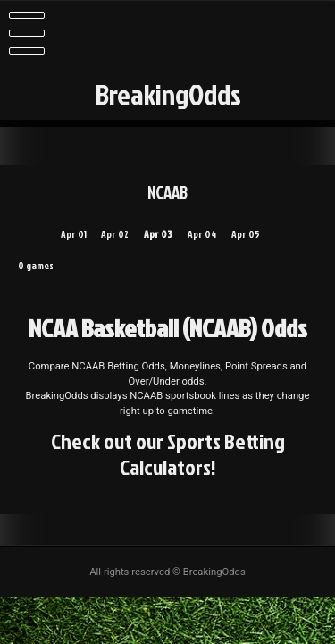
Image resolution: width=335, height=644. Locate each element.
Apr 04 (202, 234)
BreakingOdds (168, 93)
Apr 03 (158, 234)
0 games (36, 266)
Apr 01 (74, 234)
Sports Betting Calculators (202, 454)
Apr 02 (115, 234)
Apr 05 (246, 234)
